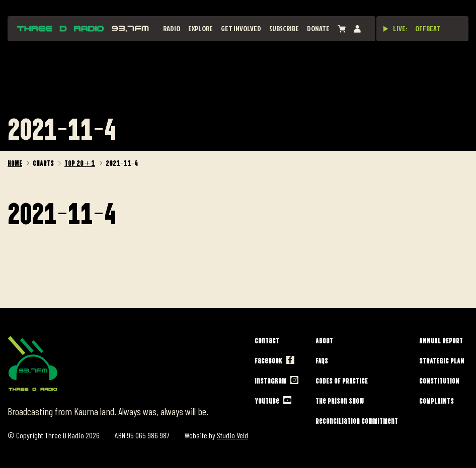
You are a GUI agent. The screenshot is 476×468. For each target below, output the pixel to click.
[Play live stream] (386, 29)
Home (15, 162)
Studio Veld (232, 435)
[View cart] (342, 29)
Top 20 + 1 (80, 162)
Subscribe (284, 28)
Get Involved (241, 28)
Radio (172, 28)
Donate (318, 28)
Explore (201, 28)
